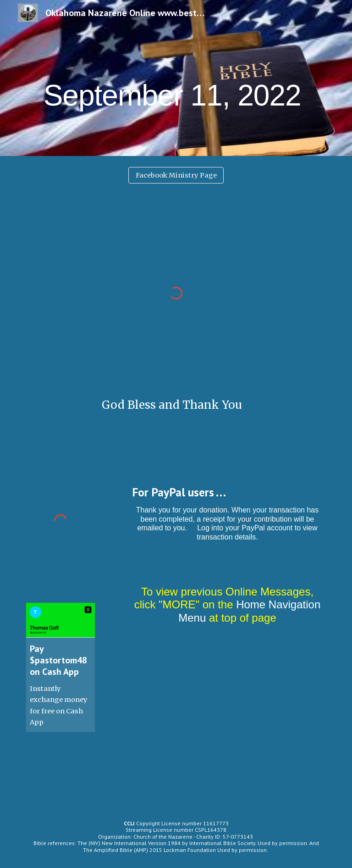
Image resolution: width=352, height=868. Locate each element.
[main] (176, 78)
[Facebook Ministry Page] (176, 175)
